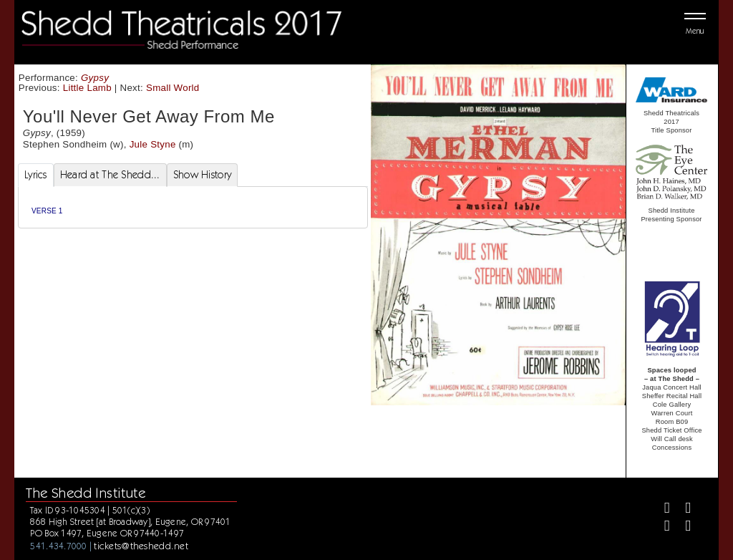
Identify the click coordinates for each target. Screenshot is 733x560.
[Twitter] (682, 510)
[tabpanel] (193, 207)
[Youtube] (682, 527)
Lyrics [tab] (36, 175)
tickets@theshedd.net (141, 546)
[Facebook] (661, 510)
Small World (173, 88)
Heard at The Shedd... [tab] (110, 175)
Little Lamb (87, 88)
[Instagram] (661, 527)
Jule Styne (153, 144)
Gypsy (95, 78)
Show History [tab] (202, 175)
